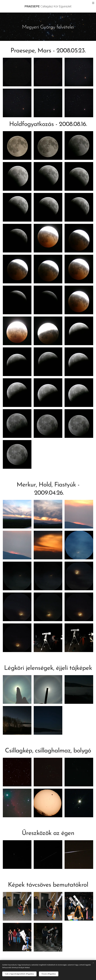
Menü (93, 3)
